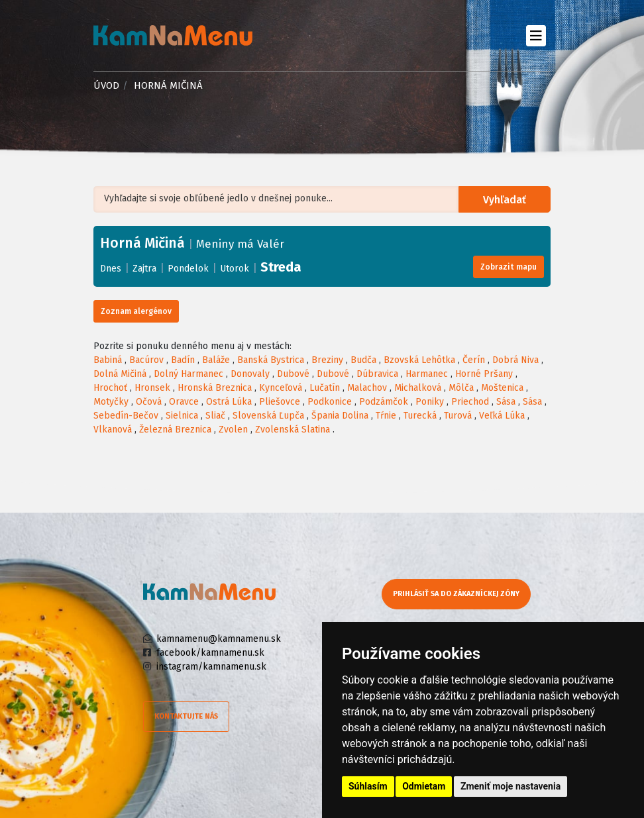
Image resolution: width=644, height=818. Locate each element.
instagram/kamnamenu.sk (211, 667)
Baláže (216, 360)
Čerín (474, 360)
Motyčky (111, 402)
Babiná (108, 360)
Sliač (215, 416)
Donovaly (250, 374)
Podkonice (330, 402)
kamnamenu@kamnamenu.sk (219, 639)
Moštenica (502, 388)
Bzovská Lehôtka (419, 360)
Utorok (235, 269)
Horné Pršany (484, 374)
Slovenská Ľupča (268, 416)
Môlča (461, 388)
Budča (363, 360)
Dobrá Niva (515, 360)
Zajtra (144, 269)
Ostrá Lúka (229, 402)
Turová (458, 416)
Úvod (106, 85)
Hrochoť (110, 388)
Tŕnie (386, 416)
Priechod (470, 402)
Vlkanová (113, 430)
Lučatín (325, 388)
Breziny (327, 360)
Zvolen (233, 430)
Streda (281, 267)
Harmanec (427, 374)
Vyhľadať (505, 200)
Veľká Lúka (502, 416)
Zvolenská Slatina (293, 430)
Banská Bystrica (271, 360)
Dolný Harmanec (188, 374)
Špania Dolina (340, 416)
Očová (149, 402)
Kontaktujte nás (186, 716)
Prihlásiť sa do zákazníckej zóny (456, 594)
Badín (183, 360)
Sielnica (182, 416)
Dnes (111, 269)
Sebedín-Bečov (126, 416)
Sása (506, 402)
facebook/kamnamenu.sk (210, 653)
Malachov (367, 388)
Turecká (420, 416)
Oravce (184, 402)
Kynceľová (281, 388)
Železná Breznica (175, 430)
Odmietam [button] (424, 786)
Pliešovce (280, 402)
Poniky (430, 402)
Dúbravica (377, 374)
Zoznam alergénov (136, 311)
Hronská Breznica (215, 388)
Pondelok (188, 269)
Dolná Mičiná (120, 374)
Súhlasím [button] (368, 786)
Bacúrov (146, 360)
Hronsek (152, 388)
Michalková (418, 388)
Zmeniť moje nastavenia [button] (510, 786)
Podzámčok (384, 402)
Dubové (293, 374)
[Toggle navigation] (536, 35)
